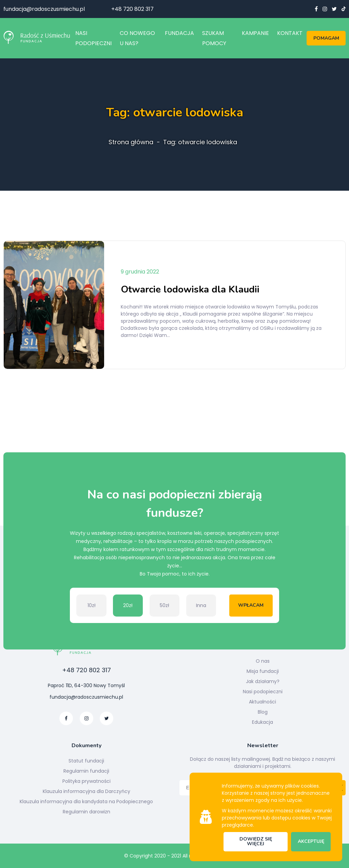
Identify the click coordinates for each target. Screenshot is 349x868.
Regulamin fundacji (86, 771)
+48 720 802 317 (132, 9)
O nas (263, 661)
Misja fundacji (263, 671)
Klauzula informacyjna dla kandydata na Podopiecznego (86, 801)
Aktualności (263, 702)
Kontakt (290, 33)
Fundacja (179, 33)
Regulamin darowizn (86, 812)
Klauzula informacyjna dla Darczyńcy (86, 791)
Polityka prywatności (86, 781)
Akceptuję (311, 841)
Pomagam (326, 38)
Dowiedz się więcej (256, 841)
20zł (128, 605)
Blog (263, 712)
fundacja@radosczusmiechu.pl (44, 9)
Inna (201, 605)
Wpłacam (251, 605)
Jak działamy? (263, 681)
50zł (164, 605)
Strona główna (131, 142)
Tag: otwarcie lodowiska (200, 142)
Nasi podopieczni (263, 692)
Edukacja (263, 722)
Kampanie (255, 33)
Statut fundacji (86, 761)
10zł (92, 605)
